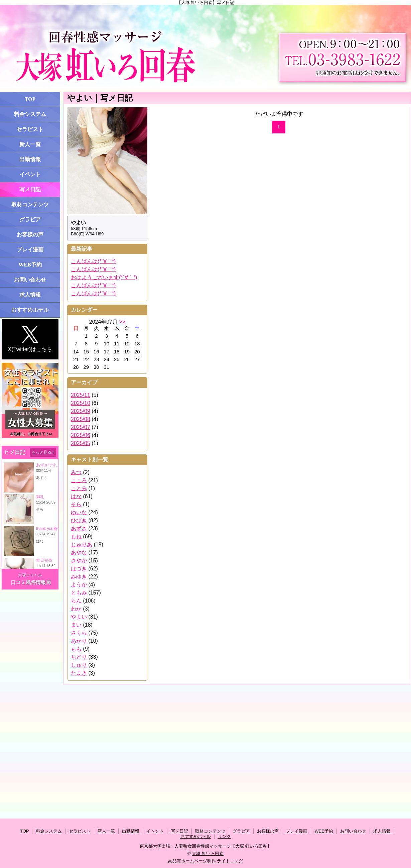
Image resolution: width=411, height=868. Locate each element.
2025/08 (81, 419)
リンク (224, 836)
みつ (76, 472)
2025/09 (81, 411)
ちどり (79, 657)
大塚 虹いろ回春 (208, 853)
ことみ (79, 488)
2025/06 (81, 435)
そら (76, 504)
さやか (79, 561)
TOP (30, 99)
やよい (79, 617)
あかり (79, 641)
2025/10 (81, 403)
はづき (79, 569)
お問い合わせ (30, 280)
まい (76, 625)
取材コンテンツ (30, 204)
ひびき (79, 520)
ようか (79, 585)
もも (76, 649)
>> (122, 322)
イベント (30, 174)
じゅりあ (82, 545)
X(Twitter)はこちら (30, 339)
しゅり (79, 665)
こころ (79, 480)
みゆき (79, 577)
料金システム (30, 114)
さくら (79, 633)
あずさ (79, 528)
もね (76, 536)
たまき (79, 673)
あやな (79, 553)
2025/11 (81, 395)
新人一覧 (30, 144)
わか (76, 609)
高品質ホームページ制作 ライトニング (206, 861)
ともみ (79, 593)
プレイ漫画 (30, 250)
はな (76, 496)
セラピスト (30, 129)
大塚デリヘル (30, 575)
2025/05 (81, 443)
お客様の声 (30, 235)
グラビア (30, 220)
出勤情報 (30, 159)
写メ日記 (30, 189)
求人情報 (30, 295)
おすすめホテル (30, 310)
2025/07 (81, 427)
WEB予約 (30, 265)
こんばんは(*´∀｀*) (93, 261)
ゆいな (79, 512)
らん (76, 601)
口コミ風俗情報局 (31, 582)
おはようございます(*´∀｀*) (104, 277)
